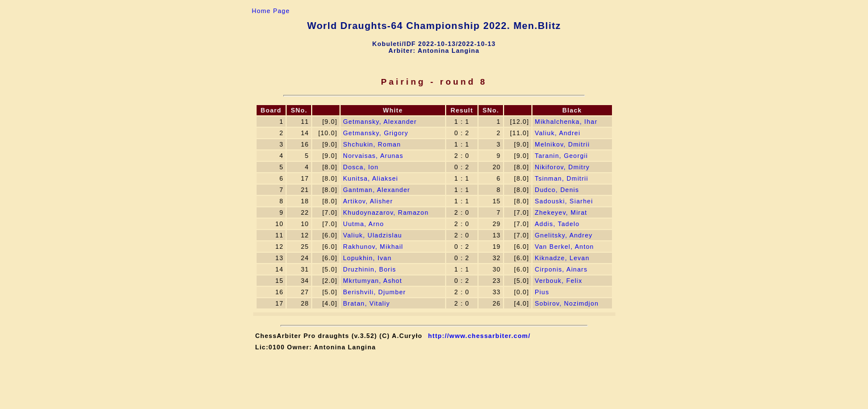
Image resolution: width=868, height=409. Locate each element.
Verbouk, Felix (559, 281)
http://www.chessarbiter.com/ (479, 336)
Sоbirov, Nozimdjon (567, 303)
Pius (542, 292)
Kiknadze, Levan (562, 258)
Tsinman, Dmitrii (561, 178)
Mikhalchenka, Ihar (566, 122)
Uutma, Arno (363, 224)
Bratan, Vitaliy (366, 303)
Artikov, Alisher (368, 201)
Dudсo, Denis (557, 190)
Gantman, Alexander (376, 190)
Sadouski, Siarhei (564, 201)
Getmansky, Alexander (380, 122)
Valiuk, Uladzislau (372, 235)
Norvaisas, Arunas (373, 156)
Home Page (271, 11)
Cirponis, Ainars (561, 269)
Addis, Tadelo (557, 224)
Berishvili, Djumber (374, 292)
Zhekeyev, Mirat (561, 212)
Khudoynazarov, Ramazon (386, 212)
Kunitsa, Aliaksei (370, 178)
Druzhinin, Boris (370, 269)
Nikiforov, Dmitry (562, 167)
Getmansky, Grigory (376, 133)
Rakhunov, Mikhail (373, 247)
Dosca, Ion (361, 167)
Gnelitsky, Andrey (564, 235)
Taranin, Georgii (561, 156)
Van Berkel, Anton (564, 247)
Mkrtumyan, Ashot (372, 281)
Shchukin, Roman (372, 144)
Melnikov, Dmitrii (562, 144)
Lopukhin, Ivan (367, 258)
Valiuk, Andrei (557, 133)
